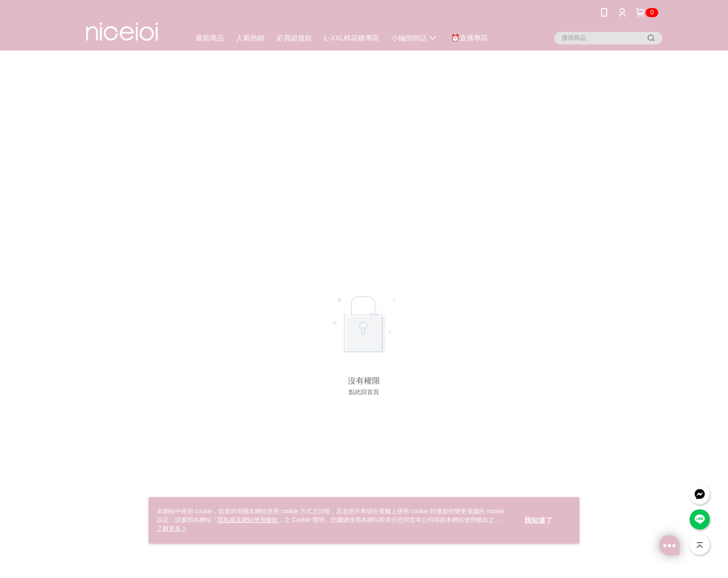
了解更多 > (171, 528)
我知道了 (538, 520)
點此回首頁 (364, 392)
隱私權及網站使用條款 (248, 520)
